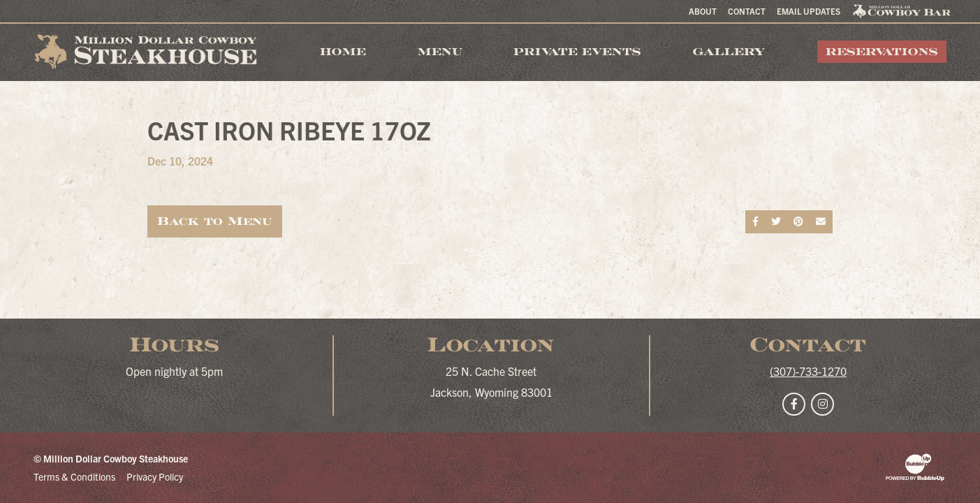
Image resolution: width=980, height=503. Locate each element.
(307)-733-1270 (808, 371)
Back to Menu (215, 221)
